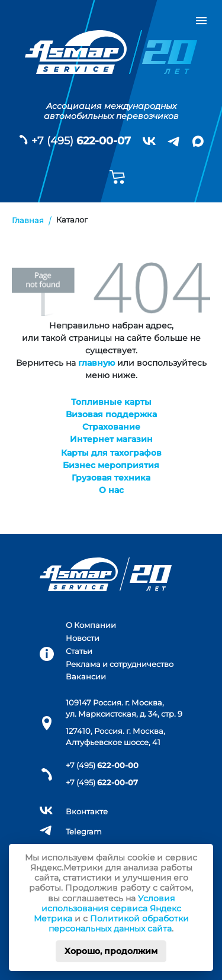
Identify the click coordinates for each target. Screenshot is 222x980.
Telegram (84, 832)
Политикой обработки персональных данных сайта (119, 923)
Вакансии (86, 677)
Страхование (111, 427)
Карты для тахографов (111, 453)
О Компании (91, 625)
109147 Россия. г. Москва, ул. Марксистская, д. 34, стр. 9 (124, 708)
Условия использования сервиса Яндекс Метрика (107, 909)
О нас (111, 490)
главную (96, 363)
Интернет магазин (111, 439)
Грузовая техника (111, 478)
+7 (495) (81, 141)
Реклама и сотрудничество (120, 664)
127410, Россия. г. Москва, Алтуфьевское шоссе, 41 (115, 737)
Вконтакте (87, 812)
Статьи (79, 651)
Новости (83, 638)
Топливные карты (111, 402)
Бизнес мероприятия (111, 465)
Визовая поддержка (111, 414)
